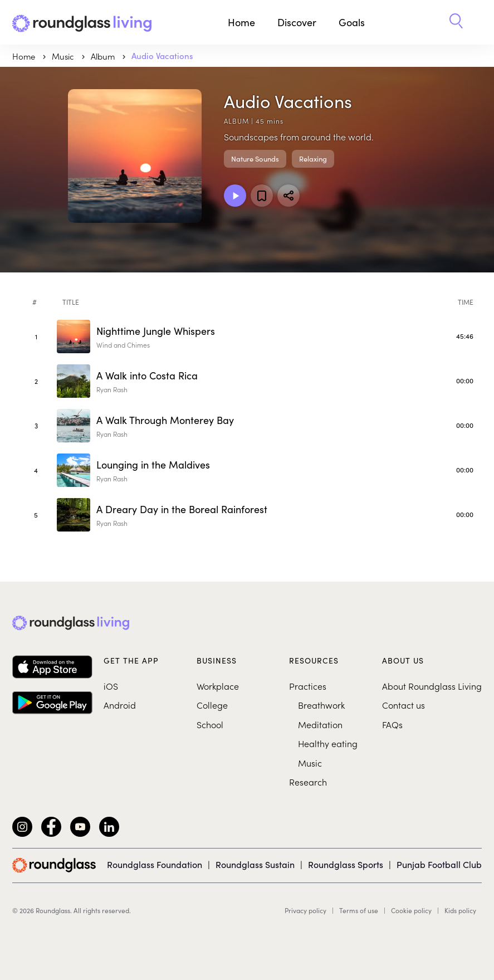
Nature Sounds (255, 159)
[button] (456, 22)
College (212, 705)
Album (104, 56)
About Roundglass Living (432, 686)
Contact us (403, 705)
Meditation (320, 724)
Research (308, 782)
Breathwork (321, 705)
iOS (111, 686)
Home (241, 22)
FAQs (392, 724)
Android (120, 705)
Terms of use (359, 910)
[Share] (288, 196)
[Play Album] (235, 196)
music (64, 56)
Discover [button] (297, 22)
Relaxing (313, 159)
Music (310, 763)
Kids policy (460, 910)
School (210, 724)
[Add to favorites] (262, 196)
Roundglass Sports (346, 864)
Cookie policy (411, 910)
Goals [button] (352, 22)
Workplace (218, 686)
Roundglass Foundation (155, 864)
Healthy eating (328, 743)
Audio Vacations (162, 56)
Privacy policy (305, 910)
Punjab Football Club (439, 864)
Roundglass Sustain (255, 864)
